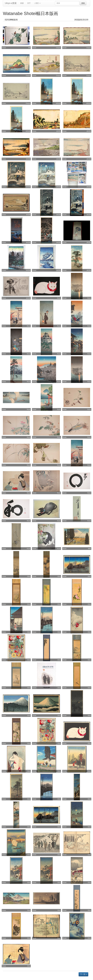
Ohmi (29, 576)
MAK (89, 549)
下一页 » (83, 974)
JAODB (58, 131)
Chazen (58, 48)
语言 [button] (37, 3)
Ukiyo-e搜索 (11, 3)
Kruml (59, 521)
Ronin (59, 298)
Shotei (4, 48)
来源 (22, 3)
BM (29, 48)
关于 (29, 3)
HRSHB (58, 103)
